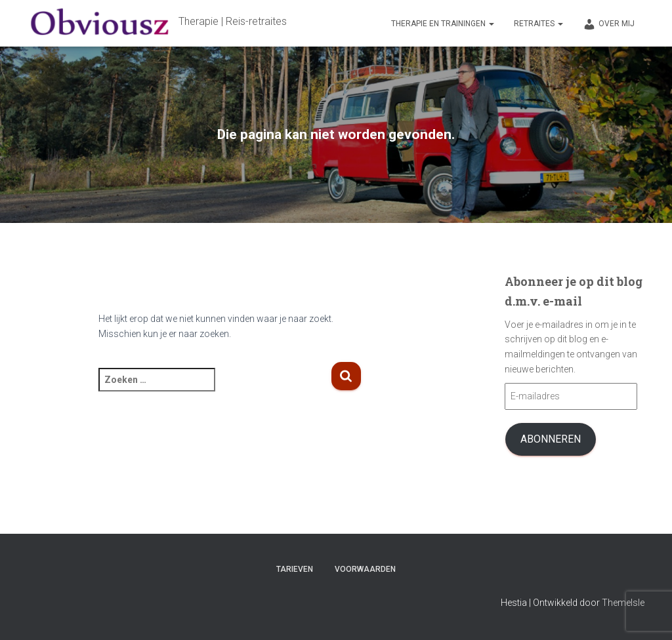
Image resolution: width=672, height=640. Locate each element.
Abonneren (551, 439)
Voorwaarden (365, 569)
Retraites (538, 24)
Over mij (609, 24)
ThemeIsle (623, 603)
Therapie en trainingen (443, 24)
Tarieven (295, 569)
